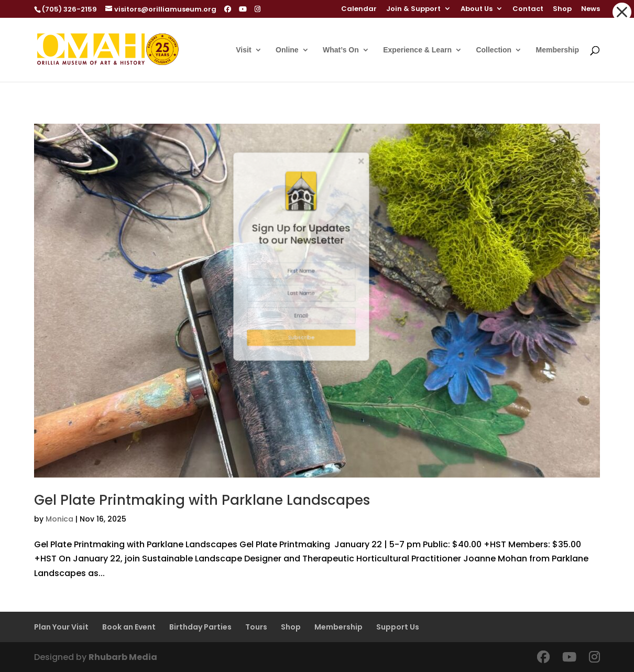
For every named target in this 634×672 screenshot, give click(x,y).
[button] (622, 12)
